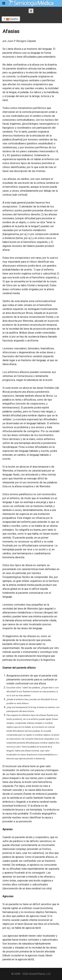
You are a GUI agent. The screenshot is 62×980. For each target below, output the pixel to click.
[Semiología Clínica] (31, 3)
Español (11, 19)
